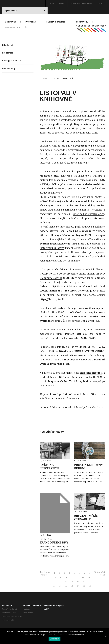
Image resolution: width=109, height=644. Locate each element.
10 (61, 577)
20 (78, 582)
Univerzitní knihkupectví (81, 3)
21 (84, 582)
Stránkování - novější (45, 573)
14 (83, 577)
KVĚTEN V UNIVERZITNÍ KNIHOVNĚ (49, 468)
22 (90, 582)
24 (60, 586)
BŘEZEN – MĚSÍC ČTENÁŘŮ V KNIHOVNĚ (86, 519)
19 (72, 582)
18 (66, 582)
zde (101, 407)
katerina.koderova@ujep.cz (88, 214)
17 (60, 582)
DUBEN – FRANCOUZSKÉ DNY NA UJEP (54, 542)
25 (66, 586)
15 (89, 577)
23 (54, 586)
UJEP (62, 3)
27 (78, 586)
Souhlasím (54, 639)
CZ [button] (51, 3)
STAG (101, 3)
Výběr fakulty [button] (25, 11)
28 (84, 586)
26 (72, 586)
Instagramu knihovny (52, 248)
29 (90, 586)
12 (72, 577)
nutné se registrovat (74, 282)
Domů (45, 79)
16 (55, 582)
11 (66, 577)
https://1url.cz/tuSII (52, 299)
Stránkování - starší (99, 573)
